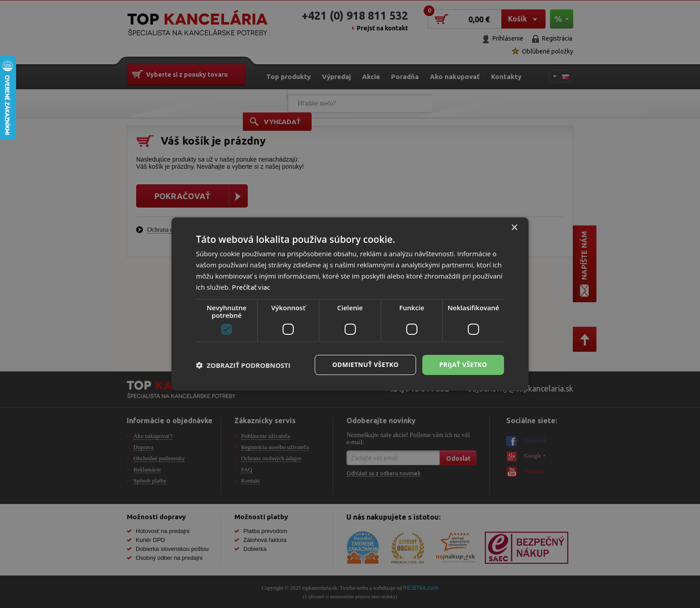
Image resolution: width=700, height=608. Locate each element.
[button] (243, 365)
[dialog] (350, 304)
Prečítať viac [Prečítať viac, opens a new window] (251, 287)
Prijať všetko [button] (463, 364)
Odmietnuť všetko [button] (365, 364)
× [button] (514, 228)
